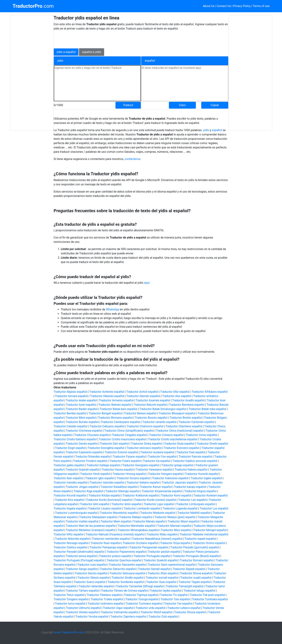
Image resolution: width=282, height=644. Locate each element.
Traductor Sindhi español (128, 578)
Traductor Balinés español (115, 405)
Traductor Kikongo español (122, 491)
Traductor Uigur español (118, 608)
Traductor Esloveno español (182, 448)
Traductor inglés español (206, 478)
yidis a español (66, 52)
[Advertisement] (32, 73)
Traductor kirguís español (200, 491)
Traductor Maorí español (183, 521)
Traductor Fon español (162, 457)
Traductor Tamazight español (184, 586)
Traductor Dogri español (70, 448)
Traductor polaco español (115, 556)
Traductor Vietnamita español (120, 612)
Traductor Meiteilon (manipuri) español (91, 530)
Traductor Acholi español (142, 392)
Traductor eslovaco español (144, 448)
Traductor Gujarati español (83, 470)
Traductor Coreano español (166, 435)
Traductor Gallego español (103, 465)
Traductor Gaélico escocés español (195, 461)
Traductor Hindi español (95, 474)
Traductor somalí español (162, 578)
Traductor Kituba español (105, 495)
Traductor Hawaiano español (154, 470)
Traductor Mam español (116, 521)
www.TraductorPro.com (69, 632)
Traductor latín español (95, 504)
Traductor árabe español (81, 400)
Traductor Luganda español (180, 508)
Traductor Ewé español (191, 452)
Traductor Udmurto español (83, 608)
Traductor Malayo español (136, 517)
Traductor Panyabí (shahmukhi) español (79, 552)
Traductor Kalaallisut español (119, 487)
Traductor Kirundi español (70, 495)
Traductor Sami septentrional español (172, 565)
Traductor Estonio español (121, 452)
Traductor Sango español (82, 569)
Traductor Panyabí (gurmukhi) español (195, 547)
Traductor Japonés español (179, 483)
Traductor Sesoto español (91, 573)
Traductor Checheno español (184, 426)
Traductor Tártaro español (82, 591)
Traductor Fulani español (125, 461)
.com (33, 6)
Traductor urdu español (150, 608)
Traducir (128, 105)
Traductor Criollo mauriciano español (122, 439)
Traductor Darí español (114, 444)
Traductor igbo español (100, 478)
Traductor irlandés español (71, 483)
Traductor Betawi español (140, 413)
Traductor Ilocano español (133, 478)
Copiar (215, 105)
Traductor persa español (81, 556)
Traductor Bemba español (70, 413)
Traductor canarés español (159, 422)
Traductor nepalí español (200, 539)
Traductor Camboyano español (120, 422)
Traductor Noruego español (71, 543)
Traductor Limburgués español (196, 504)
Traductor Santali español (154, 569)
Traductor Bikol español (81, 418)
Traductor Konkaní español (211, 495)
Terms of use (261, 6)
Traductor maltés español (82, 521)
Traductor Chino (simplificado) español (129, 431)
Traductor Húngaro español (165, 474)
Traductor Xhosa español (190, 612)
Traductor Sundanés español (126, 582)
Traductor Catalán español (70, 426)
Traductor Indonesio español (170, 478)
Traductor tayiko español (166, 591)
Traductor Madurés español (158, 513)
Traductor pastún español (164, 552)
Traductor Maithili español (194, 513)
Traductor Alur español (177, 396)
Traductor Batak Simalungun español (163, 409)
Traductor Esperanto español (84, 452)
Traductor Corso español (201, 435)
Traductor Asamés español (153, 400)
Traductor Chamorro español (145, 426)
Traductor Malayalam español (98, 517)
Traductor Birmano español (115, 418)
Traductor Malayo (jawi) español (175, 517)
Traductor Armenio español (116, 400)
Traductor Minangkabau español (138, 530)
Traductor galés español (69, 465)
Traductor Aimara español (71, 396)
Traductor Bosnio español (151, 418)
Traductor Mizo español (176, 530)
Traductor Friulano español (90, 461)
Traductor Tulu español (175, 599)
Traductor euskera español (157, 452)
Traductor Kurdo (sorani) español (155, 500)
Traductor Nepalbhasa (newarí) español (157, 539)
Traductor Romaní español (197, 560)
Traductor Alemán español (143, 396)
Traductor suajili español (196, 578)
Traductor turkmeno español (106, 604)
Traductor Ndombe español (72, 539)
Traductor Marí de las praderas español (91, 526)
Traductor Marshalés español (136, 526)
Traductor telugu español (199, 591)
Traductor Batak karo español (118, 409)
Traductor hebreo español (191, 470)
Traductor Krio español (69, 500)
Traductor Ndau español (162, 534)
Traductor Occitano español (140, 543)
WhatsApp (113, 309)
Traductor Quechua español (124, 560)
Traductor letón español (126, 504)
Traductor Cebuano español (107, 426)
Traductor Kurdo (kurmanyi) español (109, 500)
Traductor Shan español (163, 573)
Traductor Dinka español (146, 444)
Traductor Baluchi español (150, 405)
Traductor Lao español (193, 500)
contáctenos (132, 159)
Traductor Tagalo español (195, 582)
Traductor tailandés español (96, 586)
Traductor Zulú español (163, 617)
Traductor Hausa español (118, 470)
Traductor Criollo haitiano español (75, 439)
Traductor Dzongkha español (106, 448)
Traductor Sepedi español (189, 569)
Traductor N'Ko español (69, 534)
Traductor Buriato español (82, 422)
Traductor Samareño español (127, 565)
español (217, 130)
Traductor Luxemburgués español (76, 513)
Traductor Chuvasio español (92, 435)
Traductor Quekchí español (161, 560)
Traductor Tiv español (174, 595)
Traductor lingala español (70, 508)
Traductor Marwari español (174, 526)
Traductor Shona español (196, 573)
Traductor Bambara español (187, 405)
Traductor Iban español (68, 478)
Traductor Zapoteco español (128, 617)
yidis (206, 130)
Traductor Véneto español (82, 612)
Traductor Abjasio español (70, 392)
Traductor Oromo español (209, 543)
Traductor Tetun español (69, 595)
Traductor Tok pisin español (207, 595)
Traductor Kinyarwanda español (162, 491)
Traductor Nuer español (106, 543)
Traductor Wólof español (156, 612)
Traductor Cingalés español (129, 435)
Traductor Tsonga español (142, 599)
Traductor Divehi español (212, 444)
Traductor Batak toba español (207, 409)
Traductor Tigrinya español (141, 595)
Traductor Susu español (161, 582)
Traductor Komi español (176, 495)
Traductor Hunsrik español (202, 474)
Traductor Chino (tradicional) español (180, 431)
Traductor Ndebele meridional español (204, 534)
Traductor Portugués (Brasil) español (196, 556)
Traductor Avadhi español (188, 400)
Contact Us (224, 6)
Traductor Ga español (157, 461)
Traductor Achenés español (107, 392)
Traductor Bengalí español (105, 413)
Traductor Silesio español (94, 578)
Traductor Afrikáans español (210, 392)
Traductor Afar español (175, 392)
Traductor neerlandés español (111, 539)
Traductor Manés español (149, 521)
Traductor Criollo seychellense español (173, 439)
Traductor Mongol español (210, 530)
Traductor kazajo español (190, 487)
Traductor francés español (195, 457)
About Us (209, 6)
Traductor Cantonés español (196, 422)
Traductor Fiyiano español (129, 457)
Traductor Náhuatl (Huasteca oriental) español (115, 534)
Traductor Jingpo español (82, 487)
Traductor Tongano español (71, 599)
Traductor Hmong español (129, 474)
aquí (147, 283)
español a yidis (92, 52)
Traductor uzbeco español (184, 608)
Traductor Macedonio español (119, 513)
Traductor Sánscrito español (118, 569)
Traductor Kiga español (88, 491)
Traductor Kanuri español (156, 487)
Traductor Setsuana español (127, 573)
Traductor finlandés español (93, 457)
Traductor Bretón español (186, 418)
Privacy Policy (242, 6)
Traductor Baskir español (82, 409)
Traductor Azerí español (81, 405)
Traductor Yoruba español (92, 617)
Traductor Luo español (214, 508)
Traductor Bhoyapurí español (177, 413)
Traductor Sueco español (89, 582)
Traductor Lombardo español (142, 508)
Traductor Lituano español (105, 508)
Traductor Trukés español (107, 599)
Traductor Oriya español (175, 543)
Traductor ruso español (92, 565)
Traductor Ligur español (159, 504)
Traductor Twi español (178, 604)
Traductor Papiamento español (126, 552)
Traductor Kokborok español (141, 495)
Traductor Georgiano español (141, 465)
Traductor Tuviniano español (144, 604)
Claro (182, 105)
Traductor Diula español (179, 444)
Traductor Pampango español (108, 547)
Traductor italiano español (143, 483)
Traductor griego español (177, 465)
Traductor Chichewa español (84, 431)
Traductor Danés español (82, 444)
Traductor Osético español (70, 547)
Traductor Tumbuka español (210, 599)
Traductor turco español (70, 604)
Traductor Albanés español (107, 396)
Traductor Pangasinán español (149, 547)
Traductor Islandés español (107, 483)
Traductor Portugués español (152, 556)
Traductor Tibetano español (104, 595)
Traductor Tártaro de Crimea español (124, 591)
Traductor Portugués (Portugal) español (79, 560)
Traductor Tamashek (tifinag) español (140, 586)
